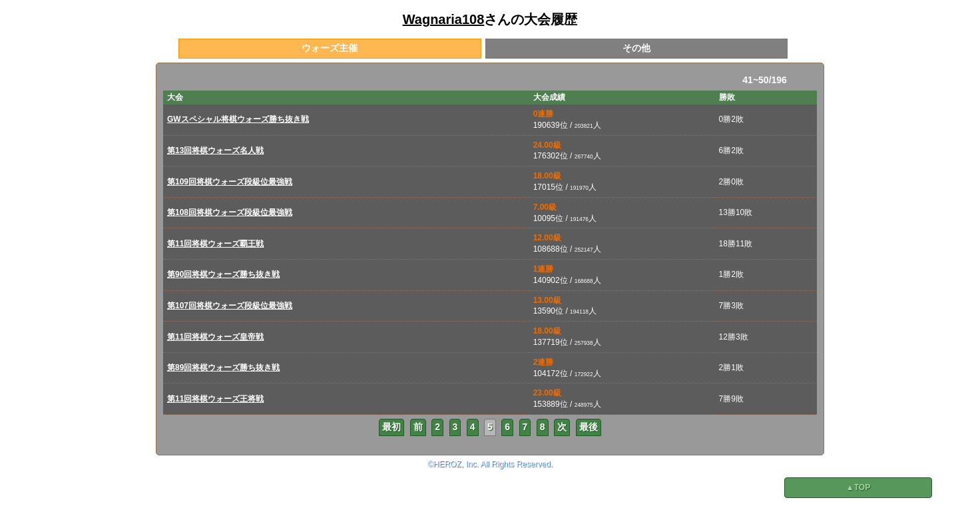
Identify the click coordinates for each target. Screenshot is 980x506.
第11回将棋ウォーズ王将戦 (215, 399)
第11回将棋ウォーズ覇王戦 (215, 244)
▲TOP (858, 487)
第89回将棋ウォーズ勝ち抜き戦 (223, 368)
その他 (636, 48)
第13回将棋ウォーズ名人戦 (215, 150)
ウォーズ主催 (330, 48)
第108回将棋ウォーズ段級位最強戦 (230, 212)
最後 (589, 427)
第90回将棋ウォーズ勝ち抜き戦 (223, 274)
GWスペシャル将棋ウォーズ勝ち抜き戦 (238, 119)
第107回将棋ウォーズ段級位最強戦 (230, 306)
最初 (391, 427)
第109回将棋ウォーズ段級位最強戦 (230, 182)
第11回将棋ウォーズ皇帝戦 (215, 337)
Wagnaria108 (444, 19)
